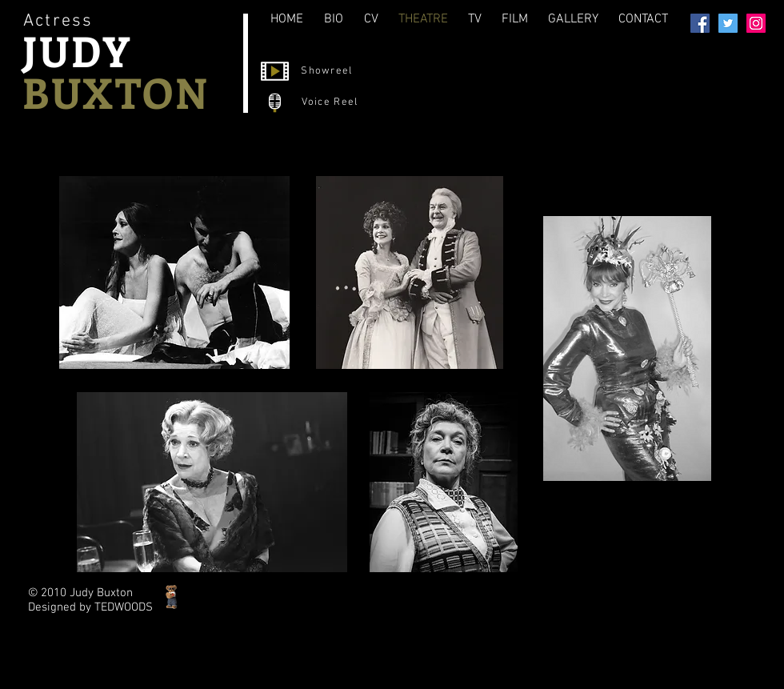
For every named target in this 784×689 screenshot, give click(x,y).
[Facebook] (700, 23)
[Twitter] (728, 23)
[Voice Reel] (331, 102)
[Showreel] (328, 71)
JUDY (77, 50)
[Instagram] (756, 23)
